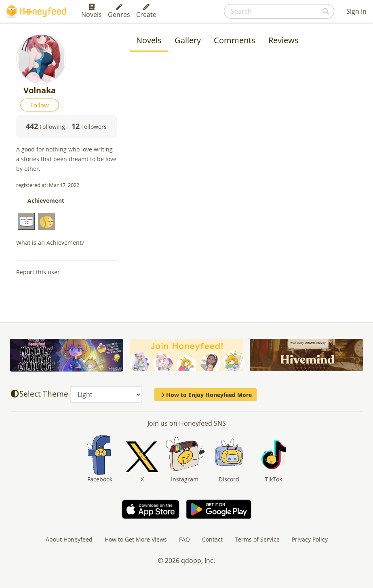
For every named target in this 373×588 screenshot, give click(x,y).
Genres (119, 11)
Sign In (356, 11)
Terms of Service (257, 539)
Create (146, 11)
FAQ (184, 539)
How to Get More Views (136, 539)
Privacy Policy (310, 539)
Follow (40, 105)
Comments (235, 40)
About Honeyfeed (69, 539)
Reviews (283, 40)
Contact (212, 539)
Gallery (188, 40)
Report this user (38, 272)
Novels (92, 11)
